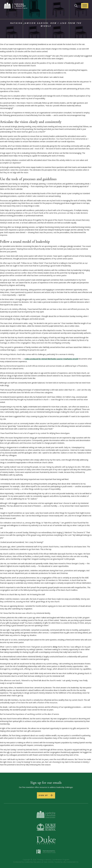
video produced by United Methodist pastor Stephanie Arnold (52, 359)
